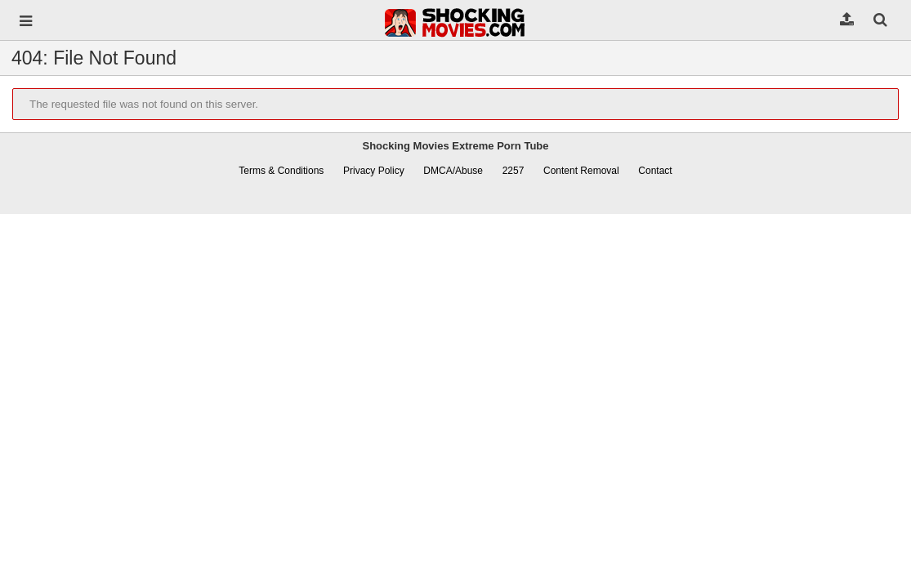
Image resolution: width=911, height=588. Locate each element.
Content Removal (581, 171)
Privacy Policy (374, 171)
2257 (514, 171)
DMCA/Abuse (453, 171)
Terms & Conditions (281, 171)
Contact (655, 171)
